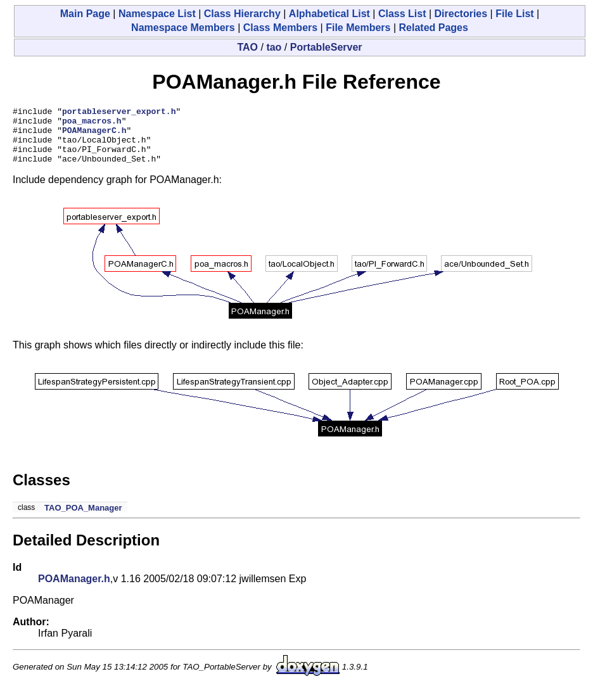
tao (274, 47)
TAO (247, 47)
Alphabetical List (329, 14)
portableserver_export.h (119, 113)
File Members (358, 28)
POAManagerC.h (94, 136)
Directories (461, 14)
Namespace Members (183, 28)
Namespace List (157, 14)
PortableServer (326, 47)
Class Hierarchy (242, 14)
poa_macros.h (92, 124)
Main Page (85, 14)
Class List (402, 14)
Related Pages (434, 28)
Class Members (280, 28)
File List (514, 14)
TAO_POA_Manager (83, 519)
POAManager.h (74, 590)
